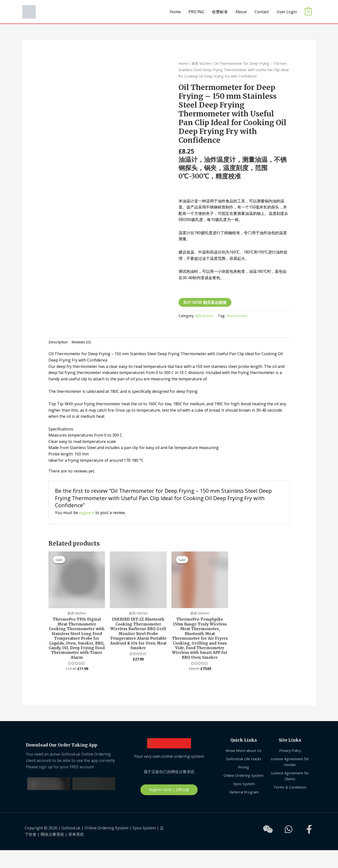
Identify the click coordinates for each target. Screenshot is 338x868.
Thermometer (239, 316)
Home (175, 12)
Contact (262, 12)
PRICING (196, 12)
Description (59, 342)
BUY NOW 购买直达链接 (205, 302)
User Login (287, 12)
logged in (88, 513)
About (241, 12)
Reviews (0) (84, 342)
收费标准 (220, 12)
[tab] (59, 342)
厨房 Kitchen (202, 63)
